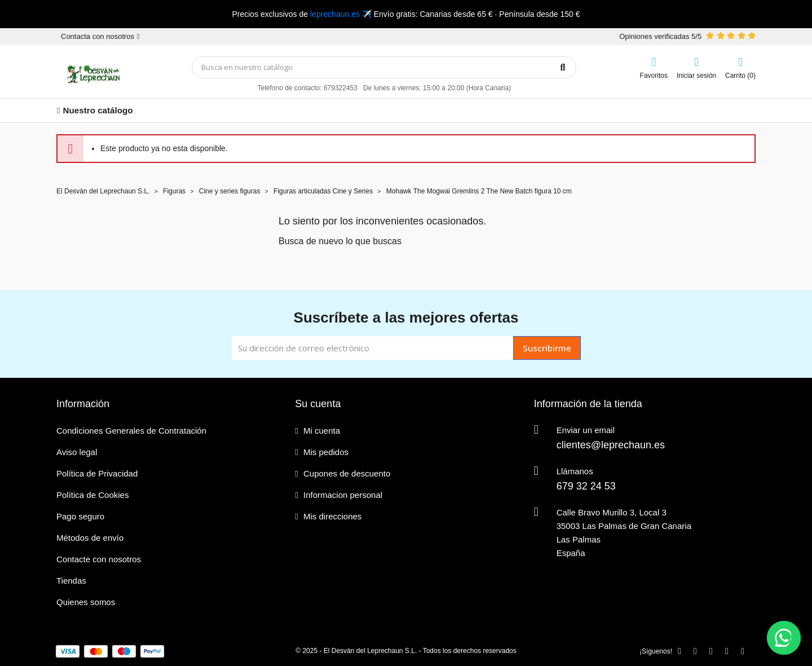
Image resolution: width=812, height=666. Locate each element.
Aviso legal (77, 452)
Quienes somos (86, 602)
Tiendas (71, 581)
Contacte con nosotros (99, 559)
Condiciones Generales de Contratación (131, 431)
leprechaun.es (335, 14)
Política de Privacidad (97, 473)
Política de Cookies (92, 495)
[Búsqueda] (384, 67)
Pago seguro (80, 516)
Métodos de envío (90, 538)
